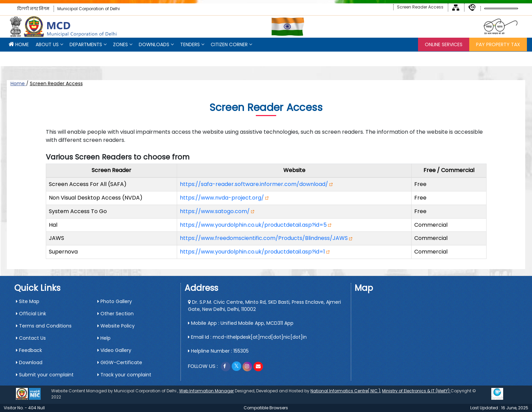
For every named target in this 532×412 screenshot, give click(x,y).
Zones (120, 44)
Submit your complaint (45, 375)
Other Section (116, 314)
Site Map (28, 301)
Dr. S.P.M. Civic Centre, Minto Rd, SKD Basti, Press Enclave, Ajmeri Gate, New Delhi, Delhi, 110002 (264, 306)
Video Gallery (114, 350)
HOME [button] (19, 44)
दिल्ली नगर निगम (33, 9)
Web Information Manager (206, 391)
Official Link (31, 314)
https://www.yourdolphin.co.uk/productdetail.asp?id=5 (253, 225)
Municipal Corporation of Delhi (89, 9)
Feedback (29, 350)
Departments (86, 44)
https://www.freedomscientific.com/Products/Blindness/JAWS (264, 238)
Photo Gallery (115, 301)
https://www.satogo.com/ (215, 211)
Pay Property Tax (498, 44)
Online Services (444, 44)
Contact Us (31, 338)
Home (18, 83)
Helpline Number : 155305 (218, 351)
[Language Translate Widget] (501, 8)
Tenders (190, 44)
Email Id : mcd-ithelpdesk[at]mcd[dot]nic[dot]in (247, 337)
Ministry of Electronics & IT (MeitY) (416, 391)
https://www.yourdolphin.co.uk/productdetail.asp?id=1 (252, 252)
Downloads (154, 44)
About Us (47, 44)
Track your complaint (124, 375)
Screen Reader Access (420, 7)
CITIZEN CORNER (229, 44)
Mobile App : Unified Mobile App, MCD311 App (241, 323)
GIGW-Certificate (120, 362)
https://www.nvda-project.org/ (222, 198)
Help (104, 338)
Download (29, 362)
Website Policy (116, 326)
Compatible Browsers (266, 408)
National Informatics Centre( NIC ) (345, 391)
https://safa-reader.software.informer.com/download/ (254, 184)
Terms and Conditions (44, 326)
